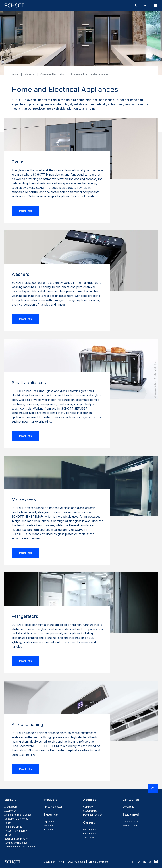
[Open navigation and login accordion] (145, 5)
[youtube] (156, 862)
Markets (30, 74)
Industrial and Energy (16, 831)
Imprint (62, 862)
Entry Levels (90, 834)
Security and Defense (16, 843)
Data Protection (76, 862)
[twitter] (150, 862)
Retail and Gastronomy (16, 839)
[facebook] (133, 862)
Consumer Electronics (53, 74)
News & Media (130, 826)
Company (88, 807)
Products (25, 211)
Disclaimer (49, 862)
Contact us (128, 807)
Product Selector (53, 807)
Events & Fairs (130, 822)
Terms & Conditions (98, 862)
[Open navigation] (155, 5)
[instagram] (139, 862)
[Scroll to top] (153, 788)
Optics (8, 835)
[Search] (135, 5)
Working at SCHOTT (94, 830)
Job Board (89, 838)
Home (15, 74)
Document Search (93, 815)
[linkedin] (144, 862)
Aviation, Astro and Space (18, 815)
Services (49, 826)
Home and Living (13, 827)
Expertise (49, 822)
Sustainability (90, 811)
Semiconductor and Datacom (20, 847)
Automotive (11, 811)
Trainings (49, 830)
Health (8, 823)
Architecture (11, 807)
